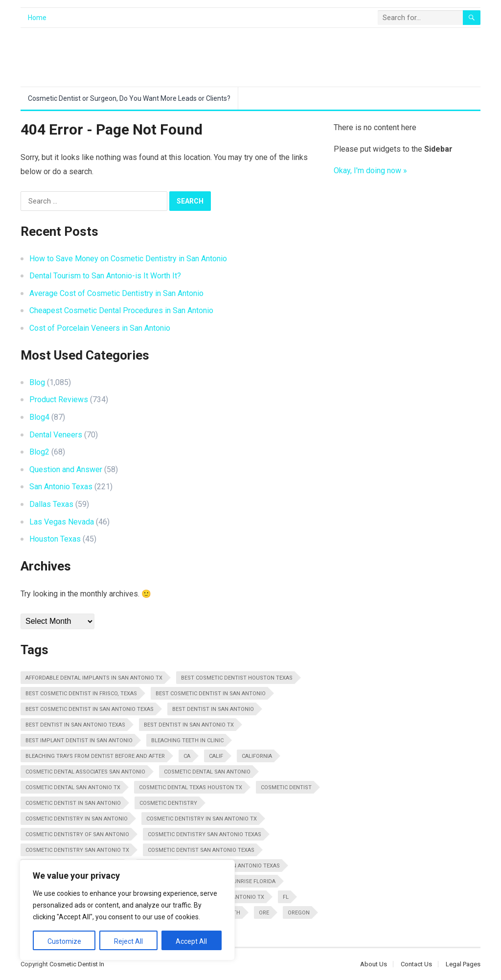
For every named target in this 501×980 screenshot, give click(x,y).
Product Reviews (59, 399)
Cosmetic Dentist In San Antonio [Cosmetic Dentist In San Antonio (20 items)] (73, 803)
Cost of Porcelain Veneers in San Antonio (100, 328)
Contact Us (416, 964)
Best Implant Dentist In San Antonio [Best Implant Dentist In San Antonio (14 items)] (79, 741)
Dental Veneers (56, 435)
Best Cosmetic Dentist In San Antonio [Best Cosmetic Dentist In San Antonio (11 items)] (211, 694)
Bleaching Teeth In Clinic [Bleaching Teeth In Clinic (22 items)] (187, 741)
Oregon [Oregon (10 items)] (299, 913)
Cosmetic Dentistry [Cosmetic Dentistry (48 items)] (168, 803)
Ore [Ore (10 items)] (264, 913)
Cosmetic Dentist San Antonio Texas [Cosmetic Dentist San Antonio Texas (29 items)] (201, 850)
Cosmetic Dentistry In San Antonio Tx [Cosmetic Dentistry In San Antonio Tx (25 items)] (202, 819)
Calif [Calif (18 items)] (216, 756)
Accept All (191, 941)
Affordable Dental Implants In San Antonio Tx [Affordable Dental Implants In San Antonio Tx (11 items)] (94, 678)
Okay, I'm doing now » (370, 171)
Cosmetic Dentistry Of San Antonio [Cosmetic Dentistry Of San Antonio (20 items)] (77, 834)
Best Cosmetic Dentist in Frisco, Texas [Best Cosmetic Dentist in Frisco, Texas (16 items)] (81, 694)
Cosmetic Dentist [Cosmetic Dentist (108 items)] (286, 787)
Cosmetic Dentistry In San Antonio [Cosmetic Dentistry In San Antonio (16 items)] (77, 819)
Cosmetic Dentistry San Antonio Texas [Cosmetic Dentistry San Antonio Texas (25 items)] (205, 834)
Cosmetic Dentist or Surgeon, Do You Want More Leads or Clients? (129, 98)
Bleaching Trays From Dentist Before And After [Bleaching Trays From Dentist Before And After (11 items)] (95, 756)
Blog (37, 382)
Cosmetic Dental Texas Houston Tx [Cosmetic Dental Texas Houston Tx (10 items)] (191, 787)
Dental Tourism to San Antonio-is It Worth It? (105, 276)
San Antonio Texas (61, 487)
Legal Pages (463, 964)
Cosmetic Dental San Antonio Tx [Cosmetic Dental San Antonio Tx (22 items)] (73, 787)
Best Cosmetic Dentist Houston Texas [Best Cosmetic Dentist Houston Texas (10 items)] (237, 678)
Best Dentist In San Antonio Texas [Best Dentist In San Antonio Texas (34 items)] (75, 725)
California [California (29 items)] (257, 756)
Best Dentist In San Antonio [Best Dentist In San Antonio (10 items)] (213, 709)
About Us (374, 964)
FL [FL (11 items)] (286, 897)
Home (37, 18)
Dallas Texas (51, 504)
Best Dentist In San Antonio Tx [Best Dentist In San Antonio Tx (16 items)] (189, 725)
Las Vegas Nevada (62, 522)
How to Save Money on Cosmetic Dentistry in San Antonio (128, 259)
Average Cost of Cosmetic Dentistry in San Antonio (116, 293)
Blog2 (39, 452)
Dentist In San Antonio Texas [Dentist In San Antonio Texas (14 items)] (237, 866)
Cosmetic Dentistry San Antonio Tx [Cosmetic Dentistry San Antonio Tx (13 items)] (77, 850)
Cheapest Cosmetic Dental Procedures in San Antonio (121, 310)
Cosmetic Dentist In (77, 964)
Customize (64, 941)
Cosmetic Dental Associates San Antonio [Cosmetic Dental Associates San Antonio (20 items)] (85, 772)
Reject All (128, 941)
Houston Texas (55, 539)
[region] (127, 910)
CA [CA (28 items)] (187, 756)
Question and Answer (66, 469)
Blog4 (39, 417)
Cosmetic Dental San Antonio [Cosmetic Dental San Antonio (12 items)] (207, 772)
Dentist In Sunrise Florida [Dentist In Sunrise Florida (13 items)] (237, 881)
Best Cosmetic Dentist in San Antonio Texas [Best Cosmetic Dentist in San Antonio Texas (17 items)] (90, 709)
